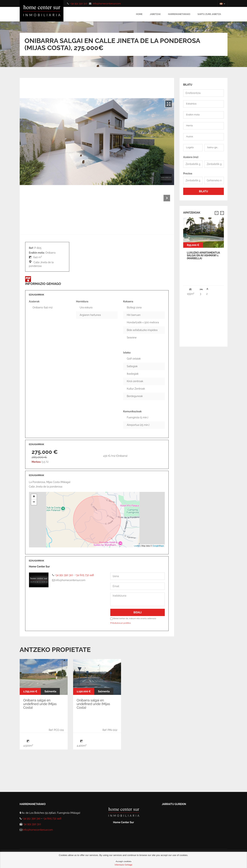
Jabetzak (155, 14)
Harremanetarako (179, 14)
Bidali (138, 612)
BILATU (204, 191)
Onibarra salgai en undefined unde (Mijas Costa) (40, 704)
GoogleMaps (158, 546)
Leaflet (137, 546)
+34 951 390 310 (79, 4)
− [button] (34, 502)
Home (139, 14)
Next (167, 198)
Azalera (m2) (191, 157)
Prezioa (188, 173)
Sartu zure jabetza (209, 14)
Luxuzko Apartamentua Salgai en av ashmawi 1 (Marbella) (203, 256)
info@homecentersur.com (107, 4)
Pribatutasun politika (120, 623)
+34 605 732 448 (85, 575)
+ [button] (34, 497)
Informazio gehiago (123, 865)
